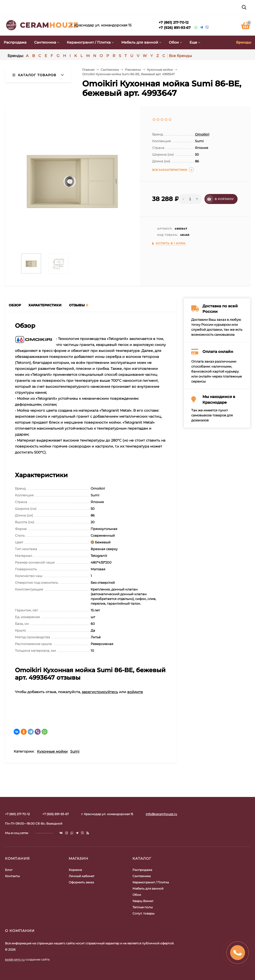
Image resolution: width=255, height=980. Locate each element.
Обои (137, 895)
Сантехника (142, 876)
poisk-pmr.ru (15, 959)
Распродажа (142, 870)
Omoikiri (202, 134)
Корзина (75, 870)
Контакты (12, 876)
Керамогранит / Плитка (151, 882)
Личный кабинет (82, 876)
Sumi (75, 751)
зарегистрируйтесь (100, 692)
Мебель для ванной (148, 888)
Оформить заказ (81, 882)
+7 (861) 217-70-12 (174, 22)
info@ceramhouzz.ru (161, 814)
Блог (9, 870)
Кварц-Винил (143, 901)
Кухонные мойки (52, 751)
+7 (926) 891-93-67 (175, 28)
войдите (135, 692)
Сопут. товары (143, 913)
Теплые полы (143, 907)
